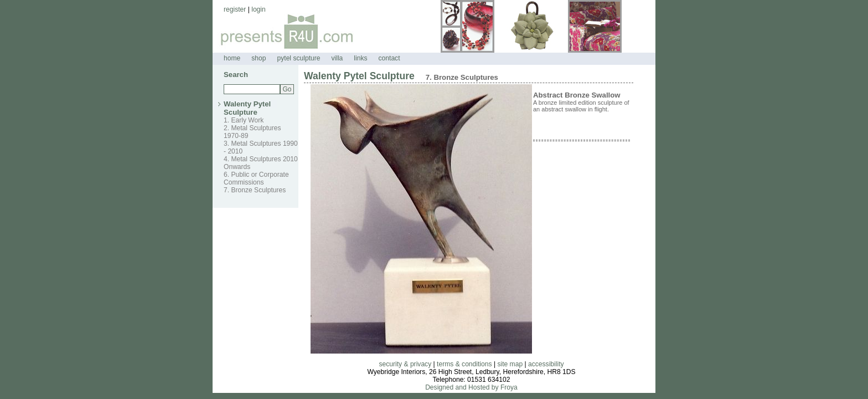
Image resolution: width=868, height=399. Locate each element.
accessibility (546, 364)
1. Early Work (244, 120)
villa (337, 58)
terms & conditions (464, 364)
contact (389, 58)
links (360, 58)
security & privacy (405, 364)
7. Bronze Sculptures (255, 190)
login (259, 9)
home (232, 58)
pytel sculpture (299, 58)
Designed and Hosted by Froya (471, 387)
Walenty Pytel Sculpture (247, 108)
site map (510, 364)
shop (259, 58)
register (235, 9)
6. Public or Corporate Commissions (256, 178)
